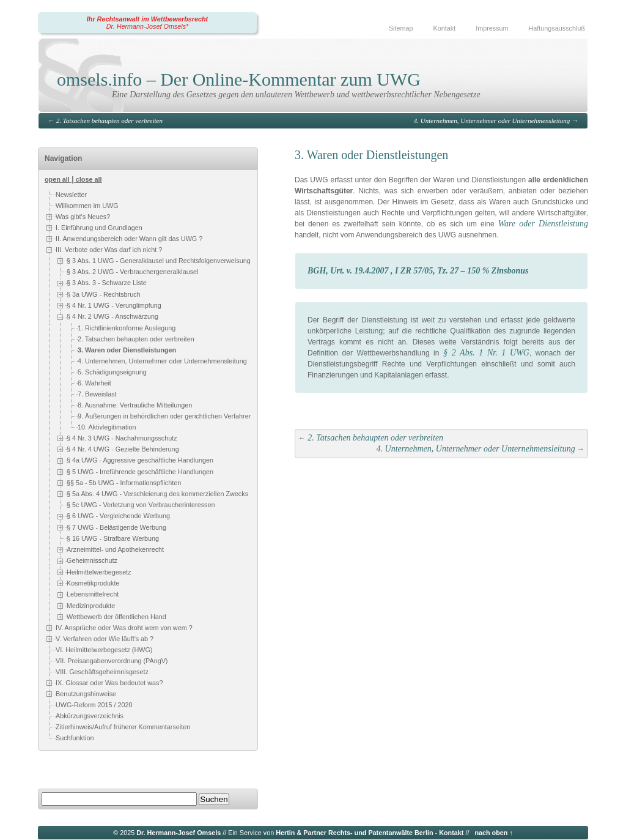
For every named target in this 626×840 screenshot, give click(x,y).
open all (57, 179)
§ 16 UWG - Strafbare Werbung (113, 538)
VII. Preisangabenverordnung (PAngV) (112, 661)
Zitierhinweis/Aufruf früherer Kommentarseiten (123, 727)
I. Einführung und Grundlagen (99, 228)
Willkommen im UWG (87, 206)
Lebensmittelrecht (93, 594)
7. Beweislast (97, 394)
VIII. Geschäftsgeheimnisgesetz (102, 672)
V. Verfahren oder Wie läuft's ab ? (105, 639)
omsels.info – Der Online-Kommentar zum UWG (239, 79)
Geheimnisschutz (92, 561)
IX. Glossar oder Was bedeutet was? (109, 683)
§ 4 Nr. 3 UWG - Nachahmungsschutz (122, 438)
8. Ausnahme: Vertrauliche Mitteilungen (135, 405)
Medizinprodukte (91, 606)
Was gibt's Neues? (83, 217)
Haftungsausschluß (557, 28)
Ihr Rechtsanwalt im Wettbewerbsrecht (147, 19)
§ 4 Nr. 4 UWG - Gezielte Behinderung (123, 449)
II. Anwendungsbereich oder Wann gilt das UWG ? (129, 239)
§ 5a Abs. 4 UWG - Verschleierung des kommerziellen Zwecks (157, 494)
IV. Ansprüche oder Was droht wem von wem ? (124, 628)
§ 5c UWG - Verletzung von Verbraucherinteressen (141, 505)
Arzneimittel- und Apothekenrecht (115, 549)
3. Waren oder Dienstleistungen (127, 350)
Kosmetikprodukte (93, 583)
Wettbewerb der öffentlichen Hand (116, 617)
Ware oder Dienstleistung (543, 224)
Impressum (492, 28)
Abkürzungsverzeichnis (90, 716)
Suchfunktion (75, 738)
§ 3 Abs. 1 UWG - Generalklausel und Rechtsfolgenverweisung (159, 261)
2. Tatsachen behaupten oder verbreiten (109, 121)
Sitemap (401, 28)
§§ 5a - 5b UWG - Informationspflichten (124, 483)
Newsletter (71, 195)
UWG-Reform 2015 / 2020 (94, 705)
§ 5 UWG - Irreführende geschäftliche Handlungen (140, 472)
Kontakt (445, 28)
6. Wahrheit (94, 383)
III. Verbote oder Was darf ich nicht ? (109, 250)
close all (89, 179)
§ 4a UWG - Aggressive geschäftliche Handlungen (140, 460)
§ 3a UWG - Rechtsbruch (104, 294)
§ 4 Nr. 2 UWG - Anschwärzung (112, 316)
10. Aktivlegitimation (107, 427)
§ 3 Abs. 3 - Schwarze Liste (107, 283)
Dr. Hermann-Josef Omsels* (148, 26)
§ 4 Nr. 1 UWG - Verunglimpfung (114, 305)
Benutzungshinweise (86, 694)
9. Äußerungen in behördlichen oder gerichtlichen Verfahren (165, 416)
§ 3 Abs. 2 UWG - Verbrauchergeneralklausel (132, 272)
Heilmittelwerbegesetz (99, 572)
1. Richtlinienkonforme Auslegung (127, 328)
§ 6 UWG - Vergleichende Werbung (118, 516)
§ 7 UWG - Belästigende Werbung (116, 527)
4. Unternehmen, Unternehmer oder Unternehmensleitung (492, 121)
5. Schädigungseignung (112, 372)
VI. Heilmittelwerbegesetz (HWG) (104, 650)
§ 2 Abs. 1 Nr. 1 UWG (486, 353)
